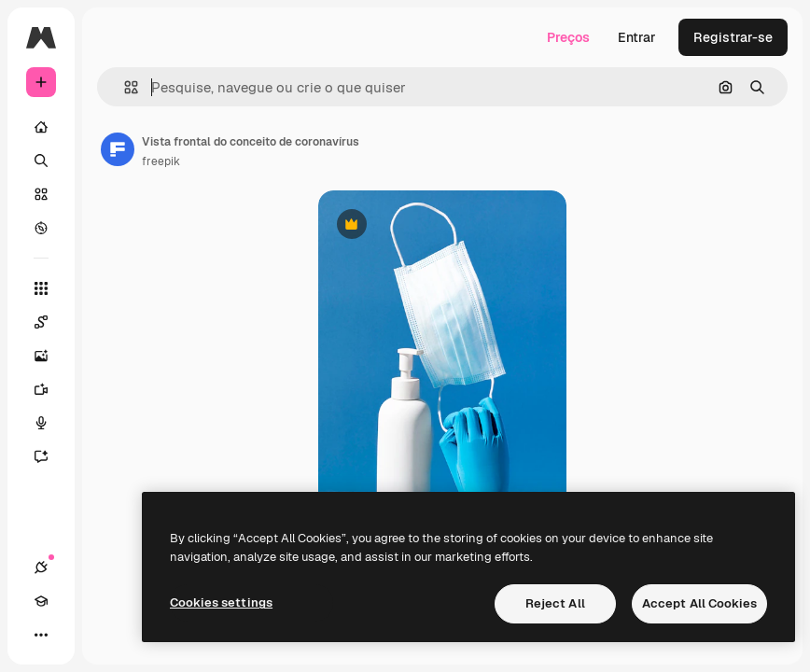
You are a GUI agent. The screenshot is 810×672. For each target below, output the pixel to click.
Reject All (555, 603)
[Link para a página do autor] (118, 149)
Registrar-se (733, 37)
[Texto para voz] (50, 423)
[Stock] (41, 194)
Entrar (637, 37)
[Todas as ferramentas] (41, 288)
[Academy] (41, 601)
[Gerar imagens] (50, 356)
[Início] (41, 127)
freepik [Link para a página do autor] (161, 161)
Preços (568, 37)
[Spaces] (50, 322)
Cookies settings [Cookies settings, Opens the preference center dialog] (221, 602)
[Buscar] (41, 161)
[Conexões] (41, 567)
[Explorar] (41, 228)
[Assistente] (50, 456)
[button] (124, 87)
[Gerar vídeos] (50, 389)
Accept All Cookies (699, 603)
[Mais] (41, 635)
